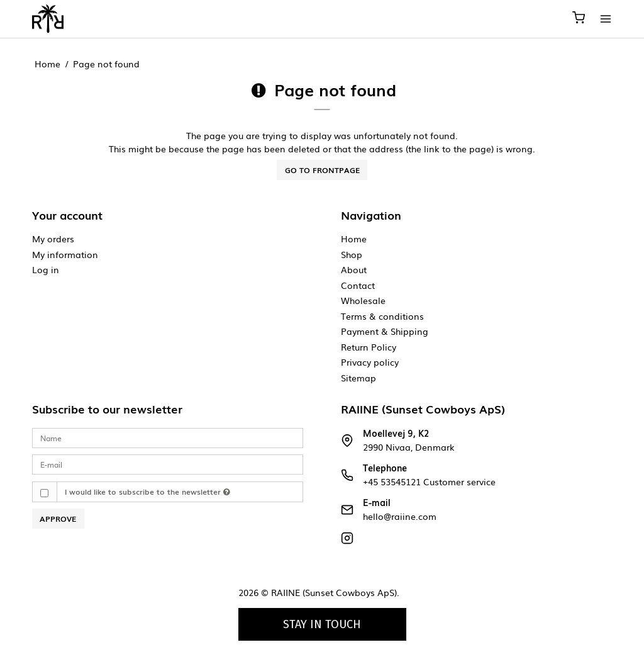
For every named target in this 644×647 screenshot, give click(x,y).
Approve (58, 519)
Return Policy (369, 347)
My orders (53, 239)
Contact (358, 285)
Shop (352, 254)
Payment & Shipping (385, 331)
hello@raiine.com (400, 516)
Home (354, 239)
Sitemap (358, 378)
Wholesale (363, 300)
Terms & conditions (382, 316)
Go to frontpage (322, 170)
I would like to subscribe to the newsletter (147, 492)
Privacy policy (370, 362)
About (354, 269)
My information (65, 254)
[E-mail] (168, 464)
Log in (46, 269)
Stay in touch (322, 624)
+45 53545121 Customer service (429, 481)
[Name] (168, 437)
